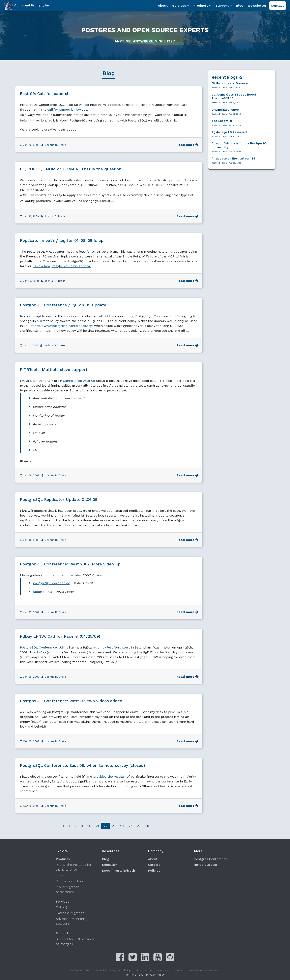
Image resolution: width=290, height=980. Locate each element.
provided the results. (109, 777)
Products (202, 6)
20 (89, 826)
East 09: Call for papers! (44, 94)
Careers (154, 865)
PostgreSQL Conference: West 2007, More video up (70, 564)
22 (106, 826)
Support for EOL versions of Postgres (75, 941)
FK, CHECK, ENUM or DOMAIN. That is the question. (71, 169)
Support (224, 6)
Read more (185, 145)
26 (130, 826)
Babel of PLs (42, 592)
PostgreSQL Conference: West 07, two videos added (71, 701)
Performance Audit (70, 881)
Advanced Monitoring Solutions (71, 921)
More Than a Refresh (118, 870)
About (163, 6)
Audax (60, 875)
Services (181, 6)
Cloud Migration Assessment (67, 889)
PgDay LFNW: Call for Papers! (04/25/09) (60, 636)
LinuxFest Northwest (114, 647)
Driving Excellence (225, 110)
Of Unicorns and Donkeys (230, 83)
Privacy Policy (155, 975)
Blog (240, 6)
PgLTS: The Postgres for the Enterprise (74, 867)
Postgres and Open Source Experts (145, 30)
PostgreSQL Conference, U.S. (42, 647)
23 (114, 826)
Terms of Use (134, 975)
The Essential (222, 121)
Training (61, 907)
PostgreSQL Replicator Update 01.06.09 (59, 499)
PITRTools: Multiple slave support (54, 370)
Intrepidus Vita (206, 865)
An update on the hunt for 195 (233, 158)
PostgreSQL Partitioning (52, 583)
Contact (277, 6)
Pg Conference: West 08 (77, 381)
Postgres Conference (211, 859)
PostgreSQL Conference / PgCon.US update (63, 305)
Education (110, 865)
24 (122, 826)
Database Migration (70, 913)
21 (97, 826)
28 (147, 826)
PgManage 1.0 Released (229, 132)
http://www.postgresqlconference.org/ (64, 326)
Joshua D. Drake (56, 145)
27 (139, 826)
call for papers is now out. (68, 110)
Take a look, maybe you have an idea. (62, 266)
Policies (154, 870)
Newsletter (257, 6)
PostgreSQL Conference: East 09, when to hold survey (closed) (82, 765)
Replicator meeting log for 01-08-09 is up (62, 240)
